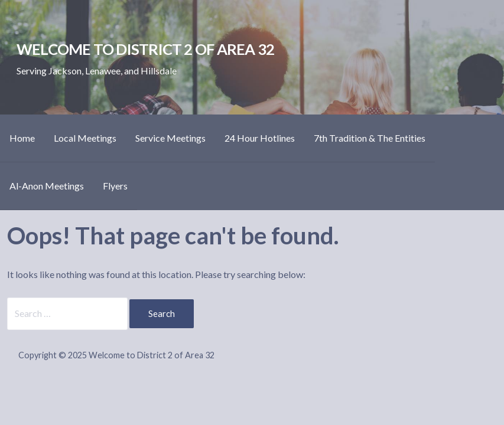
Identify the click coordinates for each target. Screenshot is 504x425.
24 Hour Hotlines (260, 138)
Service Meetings (170, 138)
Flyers (115, 186)
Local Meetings (85, 138)
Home (22, 138)
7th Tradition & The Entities (370, 138)
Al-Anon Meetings (47, 186)
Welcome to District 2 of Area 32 (145, 49)
